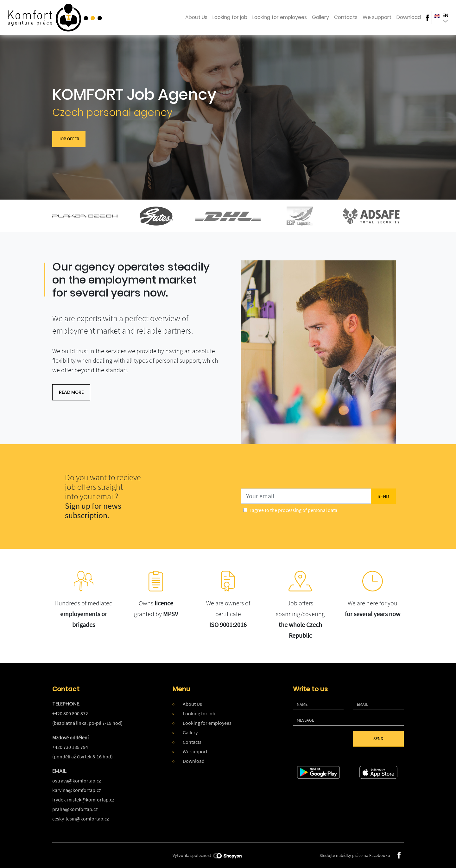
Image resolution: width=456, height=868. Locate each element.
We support (377, 17)
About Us (196, 17)
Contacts (346, 17)
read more (71, 392)
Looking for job (230, 17)
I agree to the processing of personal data (293, 510)
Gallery (320, 17)
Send (378, 738)
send (383, 496)
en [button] (441, 17)
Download (409, 17)
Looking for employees (280, 17)
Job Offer (69, 139)
